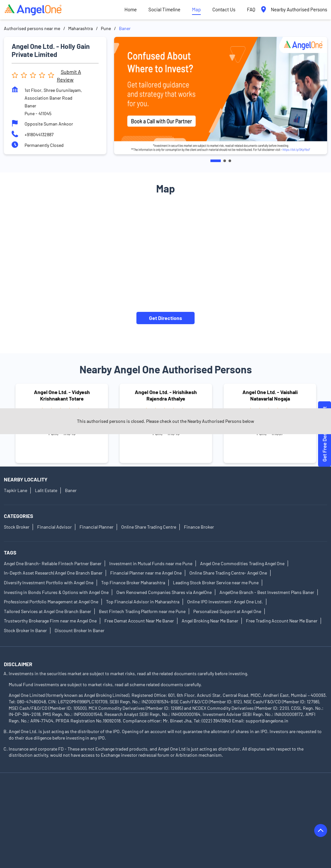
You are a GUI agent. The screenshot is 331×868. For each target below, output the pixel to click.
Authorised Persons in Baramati (181, 803)
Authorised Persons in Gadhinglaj (100, 822)
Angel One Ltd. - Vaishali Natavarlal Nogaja (270, 395)
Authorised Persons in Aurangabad (38, 803)
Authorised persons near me (32, 28)
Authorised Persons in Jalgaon (176, 831)
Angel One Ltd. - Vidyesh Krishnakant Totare (62, 395)
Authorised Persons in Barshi (249, 803)
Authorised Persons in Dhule (32, 822)
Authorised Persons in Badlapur (111, 803)
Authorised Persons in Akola (109, 794)
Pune (106, 28)
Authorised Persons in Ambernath (178, 794)
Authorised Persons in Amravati (250, 794)
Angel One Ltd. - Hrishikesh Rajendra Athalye (166, 395)
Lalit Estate (46, 490)
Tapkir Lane (16, 490)
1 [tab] (216, 161)
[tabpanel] (221, 96)
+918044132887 (39, 134)
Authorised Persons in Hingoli (236, 822)
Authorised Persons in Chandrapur (242, 813)
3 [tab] (230, 161)
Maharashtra (80, 28)
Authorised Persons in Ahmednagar (39, 794)
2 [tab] (225, 161)
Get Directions (165, 318)
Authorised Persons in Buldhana (169, 813)
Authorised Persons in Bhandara (98, 813)
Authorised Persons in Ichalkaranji (38, 831)
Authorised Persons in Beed (32, 813)
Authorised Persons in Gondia (170, 822)
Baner (71, 490)
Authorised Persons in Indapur (109, 831)
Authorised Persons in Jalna (242, 831)
